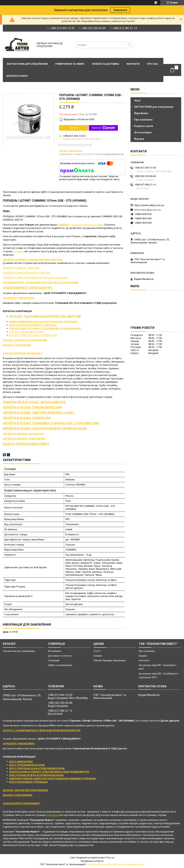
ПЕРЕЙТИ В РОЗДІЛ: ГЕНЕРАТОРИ (27, 418)
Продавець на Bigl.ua (92, 861)
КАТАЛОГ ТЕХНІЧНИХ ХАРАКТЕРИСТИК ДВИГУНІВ (45, 317)
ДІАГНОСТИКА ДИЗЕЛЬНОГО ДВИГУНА (33, 325)
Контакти (133, 64)
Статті (97, 651)
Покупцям (54, 660)
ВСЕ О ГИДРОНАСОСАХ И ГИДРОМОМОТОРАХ (37, 768)
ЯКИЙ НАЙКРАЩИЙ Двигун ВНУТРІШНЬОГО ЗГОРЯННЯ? (44, 322)
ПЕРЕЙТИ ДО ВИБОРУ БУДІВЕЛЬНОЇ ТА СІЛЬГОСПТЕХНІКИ (35, 278)
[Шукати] (129, 45)
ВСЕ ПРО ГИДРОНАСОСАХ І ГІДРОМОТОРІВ (33, 335)
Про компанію (143, 120)
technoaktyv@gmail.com (148, 210)
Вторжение (55, 651)
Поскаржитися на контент (100, 864)
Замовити (120, 10)
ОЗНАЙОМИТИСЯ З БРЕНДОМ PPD (27, 288)
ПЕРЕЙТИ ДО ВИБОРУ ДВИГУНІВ (21, 268)
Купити (74, 128)
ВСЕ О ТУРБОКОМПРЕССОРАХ (27, 765)
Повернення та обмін (70, 64)
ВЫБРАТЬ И (42, 730)
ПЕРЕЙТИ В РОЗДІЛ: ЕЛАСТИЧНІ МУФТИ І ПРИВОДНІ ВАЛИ (45, 429)
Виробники (141, 113)
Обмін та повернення (60, 665)
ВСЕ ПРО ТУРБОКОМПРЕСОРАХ (26, 332)
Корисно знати (17, 76)
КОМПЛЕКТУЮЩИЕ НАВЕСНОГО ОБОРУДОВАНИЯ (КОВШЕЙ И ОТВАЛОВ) (53, 779)
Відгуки (139, 139)
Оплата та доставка (105, 64)
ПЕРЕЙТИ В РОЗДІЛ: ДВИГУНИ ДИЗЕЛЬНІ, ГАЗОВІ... (39, 413)
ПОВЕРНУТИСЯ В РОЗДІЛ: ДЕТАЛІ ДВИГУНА (34, 402)
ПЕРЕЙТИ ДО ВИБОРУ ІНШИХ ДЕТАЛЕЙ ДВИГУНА (33, 260)
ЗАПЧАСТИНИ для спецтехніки (154, 107)
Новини (98, 656)
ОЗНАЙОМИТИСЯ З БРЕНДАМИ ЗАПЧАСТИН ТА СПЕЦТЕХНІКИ (41, 283)
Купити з (103, 128)
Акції (138, 100)
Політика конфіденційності (130, 864)
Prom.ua (110, 858)
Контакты (53, 815)
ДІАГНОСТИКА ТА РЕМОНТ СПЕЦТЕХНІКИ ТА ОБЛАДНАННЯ (45, 328)
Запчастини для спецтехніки (27, 64)
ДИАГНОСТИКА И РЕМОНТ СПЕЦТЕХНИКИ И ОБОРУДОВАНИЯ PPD (49, 772)
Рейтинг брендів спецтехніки (110, 660)
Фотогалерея (143, 132)
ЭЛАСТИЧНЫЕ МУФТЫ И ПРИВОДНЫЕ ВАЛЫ (36, 775)
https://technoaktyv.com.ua (149, 205)
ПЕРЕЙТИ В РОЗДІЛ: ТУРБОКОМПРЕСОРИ (32, 408)
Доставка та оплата (60, 656)
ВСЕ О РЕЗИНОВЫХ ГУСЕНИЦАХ (28, 782)
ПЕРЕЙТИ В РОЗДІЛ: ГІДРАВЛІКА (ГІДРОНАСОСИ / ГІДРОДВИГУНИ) (51, 423)
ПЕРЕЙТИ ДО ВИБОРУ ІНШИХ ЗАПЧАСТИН (26, 273)
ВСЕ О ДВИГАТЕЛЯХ (21, 762)
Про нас (153, 64)
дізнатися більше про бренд (87, 225)
